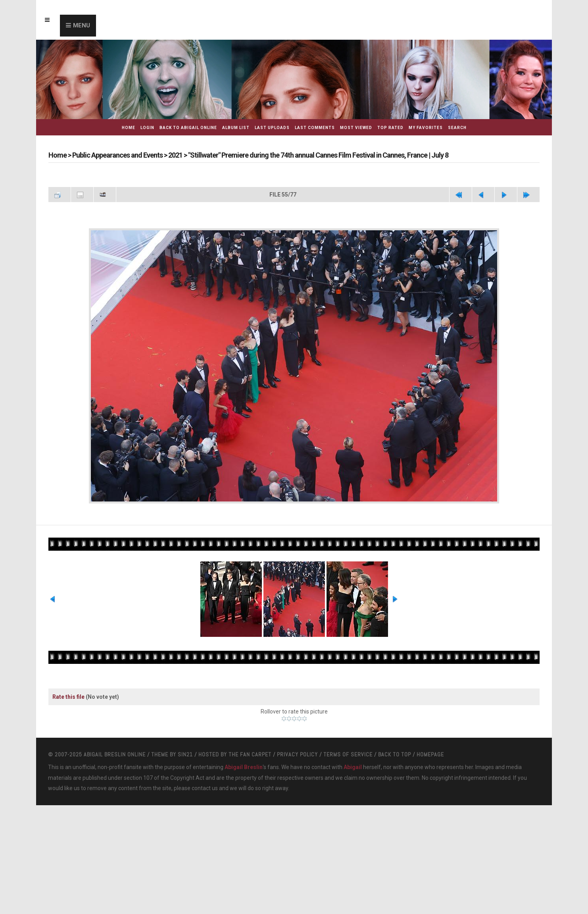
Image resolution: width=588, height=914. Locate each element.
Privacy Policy (297, 754)
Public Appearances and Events (117, 155)
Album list (236, 128)
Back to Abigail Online (188, 128)
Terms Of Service (348, 754)
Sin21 (185, 754)
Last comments (315, 128)
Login (147, 128)
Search (457, 128)
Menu (82, 25)
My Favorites (426, 128)
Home (129, 128)
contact (201, 788)
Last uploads (272, 128)
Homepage (430, 754)
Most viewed (356, 128)
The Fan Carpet (250, 754)
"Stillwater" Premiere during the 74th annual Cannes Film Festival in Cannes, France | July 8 (318, 155)
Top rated (390, 128)
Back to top (395, 754)
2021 (175, 155)
